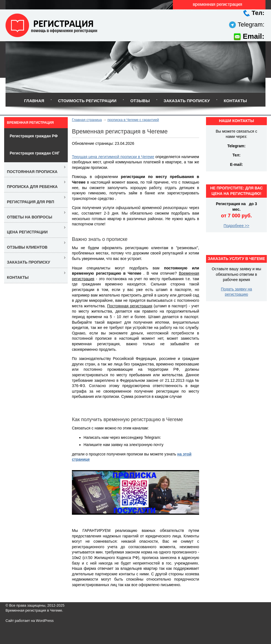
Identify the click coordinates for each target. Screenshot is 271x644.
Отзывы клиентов (27, 247)
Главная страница (87, 120)
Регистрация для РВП (31, 202)
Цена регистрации (27, 232)
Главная (34, 101)
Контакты (235, 101)
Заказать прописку (187, 101)
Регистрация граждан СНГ (35, 153)
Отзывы (140, 101)
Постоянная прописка (32, 172)
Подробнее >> (237, 226)
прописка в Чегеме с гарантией (133, 120)
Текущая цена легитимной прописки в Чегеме (113, 157)
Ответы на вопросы (30, 217)
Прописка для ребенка (32, 187)
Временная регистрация (30, 123)
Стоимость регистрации (87, 101)
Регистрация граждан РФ (34, 136)
